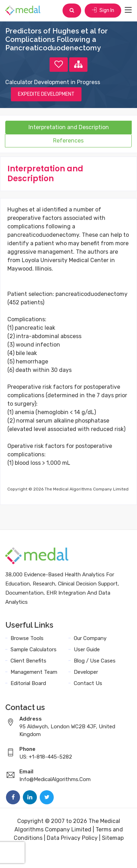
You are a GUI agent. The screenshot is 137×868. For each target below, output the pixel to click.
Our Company (90, 638)
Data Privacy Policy (72, 838)
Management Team (34, 672)
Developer (86, 672)
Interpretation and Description (69, 127)
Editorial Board (28, 683)
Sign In (103, 10)
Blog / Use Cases (95, 661)
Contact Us (88, 683)
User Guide (87, 650)
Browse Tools (27, 638)
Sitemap (113, 838)
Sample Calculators (34, 650)
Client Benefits (28, 661)
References (68, 141)
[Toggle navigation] (128, 10)
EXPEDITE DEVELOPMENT (46, 94)
